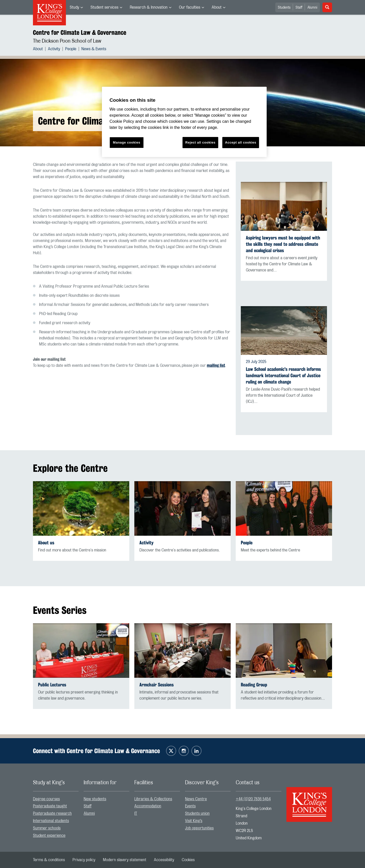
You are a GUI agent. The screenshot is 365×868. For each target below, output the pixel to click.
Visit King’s (194, 821)
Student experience (49, 836)
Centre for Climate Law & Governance (80, 32)
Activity (54, 49)
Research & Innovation (149, 7)
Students (284, 8)
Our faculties (190, 7)
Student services (104, 7)
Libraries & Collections (153, 799)
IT (136, 813)
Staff (299, 8)
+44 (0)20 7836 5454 (253, 799)
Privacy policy (84, 860)
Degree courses (46, 799)
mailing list (216, 365)
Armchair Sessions (157, 685)
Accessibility (164, 860)
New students (95, 799)
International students (51, 821)
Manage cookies (127, 142)
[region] (184, 122)
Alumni (312, 8)
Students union (197, 813)
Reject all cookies (200, 142)
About (217, 7)
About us (46, 543)
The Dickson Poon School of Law (67, 41)
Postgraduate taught (50, 806)
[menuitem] (76, 7)
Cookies (188, 860)
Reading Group (254, 685)
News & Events (94, 49)
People (71, 49)
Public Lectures (52, 685)
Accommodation (148, 806)
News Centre (196, 799)
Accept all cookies (241, 142)
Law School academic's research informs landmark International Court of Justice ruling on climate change (283, 376)
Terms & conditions (49, 860)
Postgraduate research (52, 813)
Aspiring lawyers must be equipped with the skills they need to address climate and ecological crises (283, 244)
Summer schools (47, 828)
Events (190, 806)
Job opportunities (199, 828)
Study (74, 7)
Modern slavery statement (125, 860)
